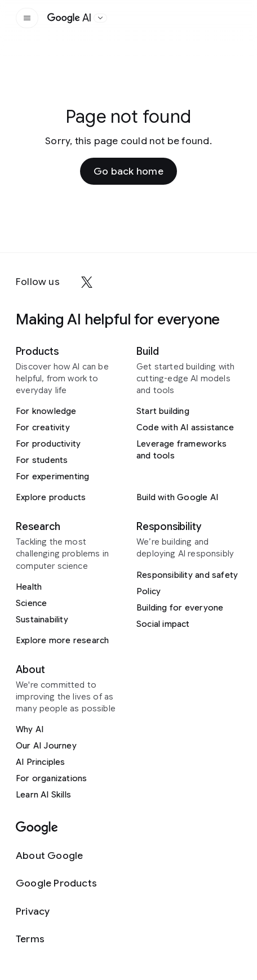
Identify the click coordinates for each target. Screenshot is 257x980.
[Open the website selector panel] (100, 18)
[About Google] (56, 856)
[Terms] (56, 939)
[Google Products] (56, 883)
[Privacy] (56, 912)
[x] (87, 282)
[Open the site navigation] (27, 18)
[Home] (69, 18)
